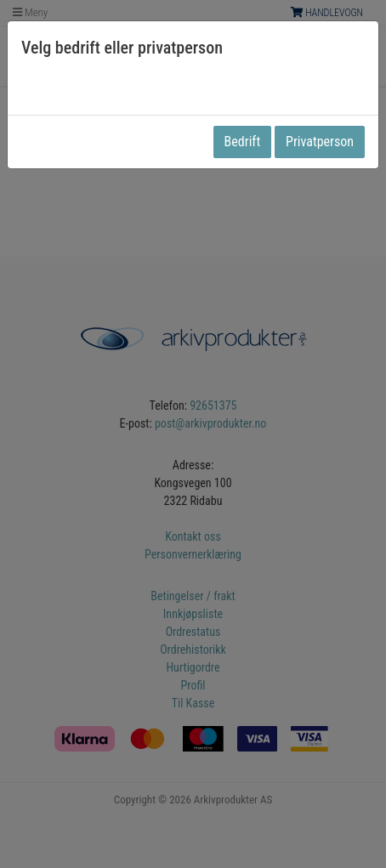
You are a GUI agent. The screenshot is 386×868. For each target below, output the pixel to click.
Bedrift (243, 142)
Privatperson (320, 142)
